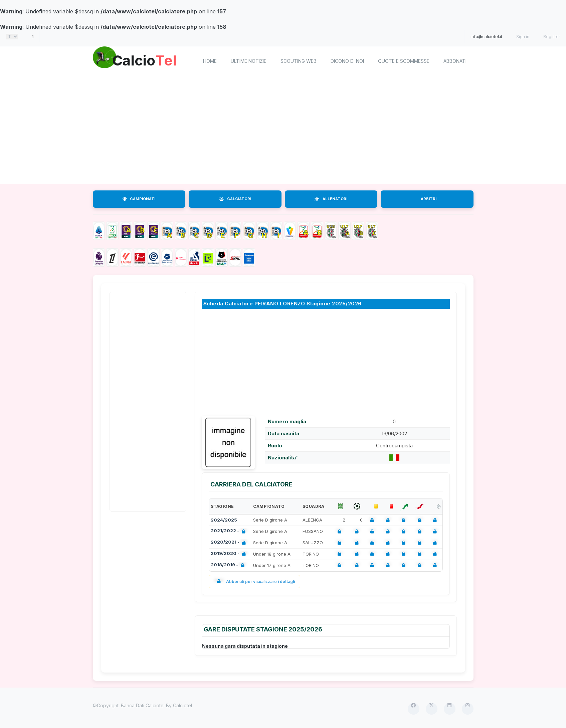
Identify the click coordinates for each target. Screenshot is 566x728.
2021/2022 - (229, 531)
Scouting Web (299, 61)
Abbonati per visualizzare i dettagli (255, 581)
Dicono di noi (347, 61)
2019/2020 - (230, 554)
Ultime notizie (249, 61)
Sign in (523, 37)
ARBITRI (429, 199)
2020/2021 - (230, 543)
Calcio (149, 60)
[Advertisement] (293, 130)
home (210, 61)
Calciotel (182, 705)
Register (552, 37)
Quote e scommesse (404, 61)
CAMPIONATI (139, 199)
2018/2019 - (229, 565)
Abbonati (455, 61)
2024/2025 (224, 520)
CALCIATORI (235, 199)
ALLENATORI (331, 199)
